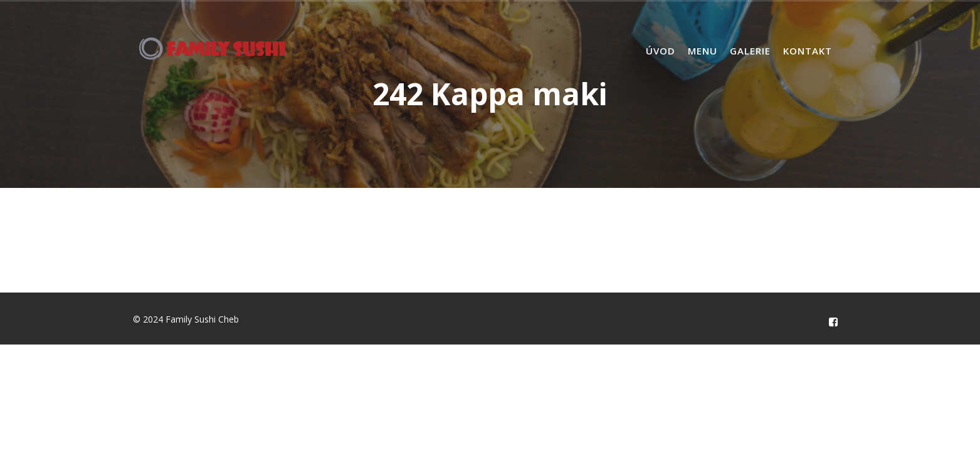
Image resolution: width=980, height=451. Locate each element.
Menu (703, 51)
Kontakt (808, 51)
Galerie (750, 51)
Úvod (661, 51)
